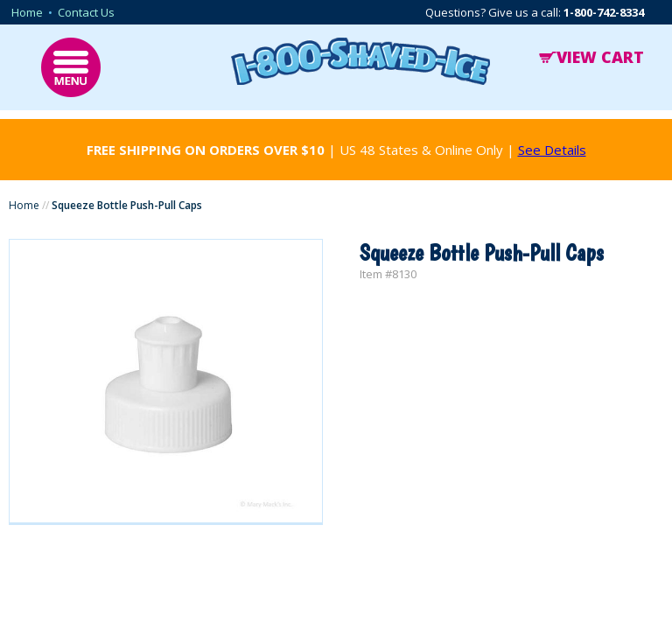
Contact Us (86, 12)
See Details (552, 150)
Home (27, 12)
